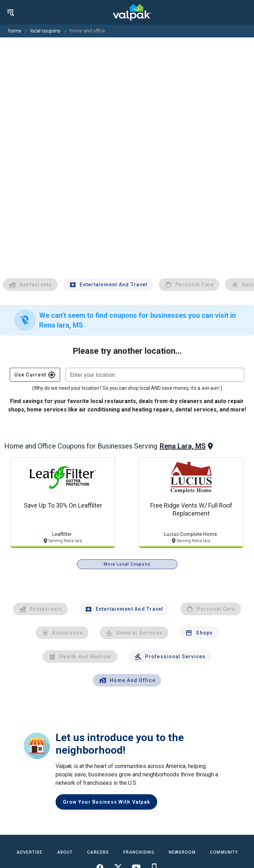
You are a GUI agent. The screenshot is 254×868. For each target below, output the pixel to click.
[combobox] (155, 375)
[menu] (10, 12)
